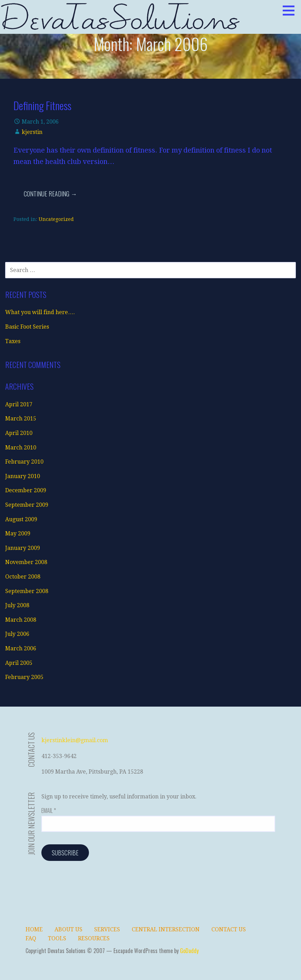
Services (107, 929)
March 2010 (21, 448)
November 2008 (26, 562)
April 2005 (19, 663)
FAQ (31, 938)
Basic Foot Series (27, 327)
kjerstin (32, 132)
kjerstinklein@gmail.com (75, 740)
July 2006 (17, 634)
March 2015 (21, 419)
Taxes (13, 341)
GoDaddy (189, 951)
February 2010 (24, 462)
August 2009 (21, 519)
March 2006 (21, 648)
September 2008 (27, 591)
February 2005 (24, 677)
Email (49, 811)
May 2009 (18, 533)
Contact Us (229, 929)
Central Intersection (166, 929)
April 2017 (19, 404)
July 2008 (17, 605)
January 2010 (23, 476)
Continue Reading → (50, 194)
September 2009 (27, 505)
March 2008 (21, 620)
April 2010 (19, 433)
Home (34, 929)
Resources (94, 938)
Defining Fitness (42, 105)
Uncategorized (56, 219)
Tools (57, 938)
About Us (68, 929)
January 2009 (23, 548)
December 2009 (26, 490)
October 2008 (23, 577)
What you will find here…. (40, 312)
